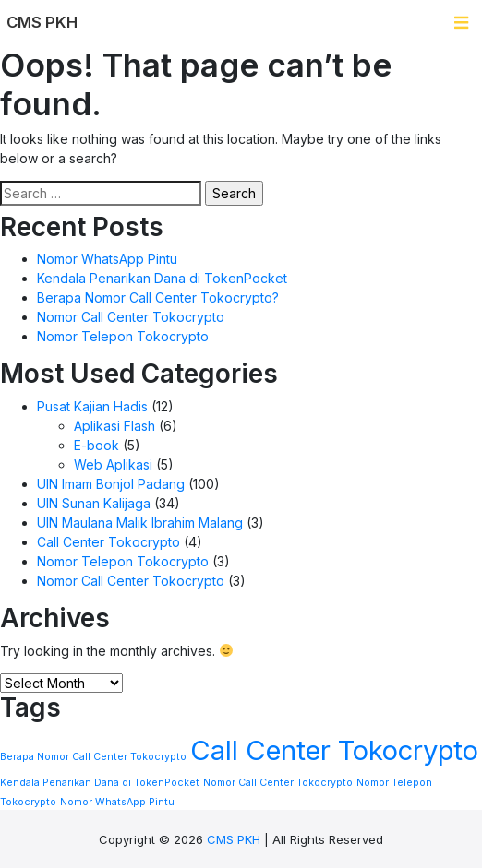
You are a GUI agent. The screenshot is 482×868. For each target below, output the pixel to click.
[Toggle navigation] (461, 23)
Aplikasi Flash (114, 426)
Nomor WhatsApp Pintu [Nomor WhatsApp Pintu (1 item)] (117, 802)
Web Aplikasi (113, 464)
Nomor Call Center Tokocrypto (131, 317)
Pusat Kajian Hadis (92, 406)
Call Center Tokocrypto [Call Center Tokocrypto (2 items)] (334, 750)
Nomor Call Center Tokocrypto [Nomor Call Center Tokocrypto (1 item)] (278, 783)
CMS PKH (234, 839)
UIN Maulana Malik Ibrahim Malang (140, 523)
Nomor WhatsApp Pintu (107, 259)
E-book (96, 445)
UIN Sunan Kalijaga (94, 503)
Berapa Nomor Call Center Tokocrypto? (158, 297)
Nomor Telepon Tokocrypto (123, 336)
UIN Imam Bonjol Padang (111, 484)
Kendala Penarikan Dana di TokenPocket (162, 278)
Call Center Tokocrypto (108, 542)
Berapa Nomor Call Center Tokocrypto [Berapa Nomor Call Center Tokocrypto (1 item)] (93, 757)
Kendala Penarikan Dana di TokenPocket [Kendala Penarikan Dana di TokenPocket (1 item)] (100, 783)
